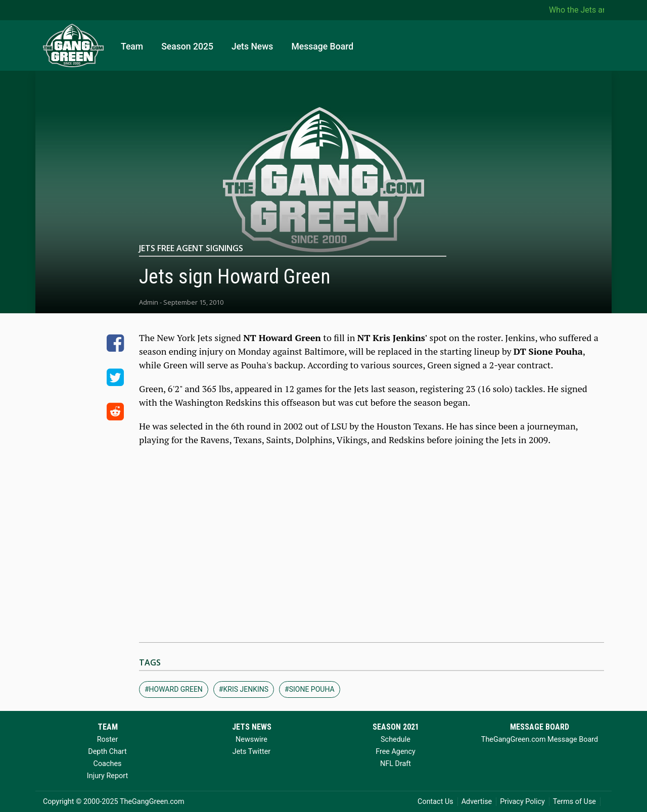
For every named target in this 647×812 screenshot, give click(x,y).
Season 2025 (187, 46)
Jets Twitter (251, 752)
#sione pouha (310, 689)
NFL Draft (396, 764)
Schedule (396, 739)
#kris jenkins (244, 689)
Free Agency (396, 752)
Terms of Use (574, 802)
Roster (108, 739)
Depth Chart (107, 752)
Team (132, 46)
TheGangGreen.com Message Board (540, 739)
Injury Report (107, 776)
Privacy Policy (522, 802)
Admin (149, 302)
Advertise (477, 802)
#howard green (174, 689)
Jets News (252, 46)
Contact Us (435, 802)
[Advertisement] (372, 551)
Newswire (251, 739)
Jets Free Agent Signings (191, 248)
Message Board (322, 46)
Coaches (108, 764)
